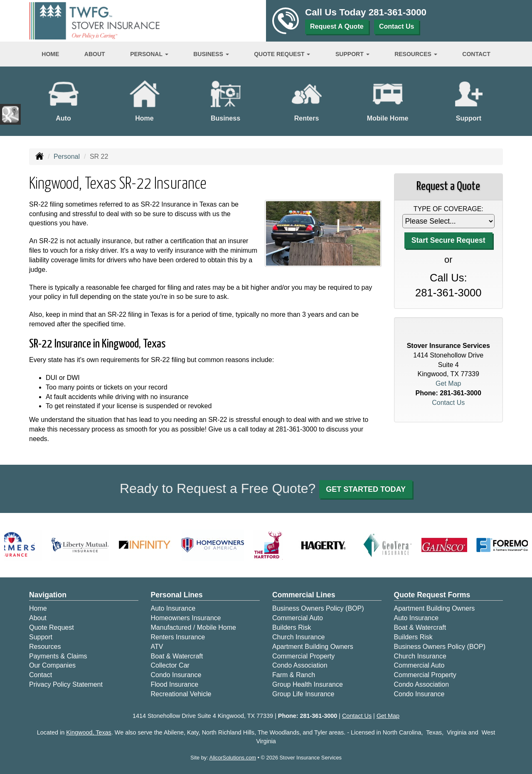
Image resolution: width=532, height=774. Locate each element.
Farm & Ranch (294, 675)
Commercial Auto (298, 618)
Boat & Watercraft (177, 656)
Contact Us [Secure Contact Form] (448, 403)
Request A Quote (337, 26)
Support (41, 637)
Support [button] (352, 54)
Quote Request (52, 627)
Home (50, 54)
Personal (67, 157)
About (95, 54)
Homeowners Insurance (186, 618)
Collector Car (170, 665)
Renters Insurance (178, 637)
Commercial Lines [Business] (304, 595)
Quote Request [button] (282, 54)
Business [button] (211, 54)
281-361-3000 (398, 12)
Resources (45, 647)
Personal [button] (149, 54)
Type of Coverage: (448, 209)
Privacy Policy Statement (66, 684)
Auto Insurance (173, 608)
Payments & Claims (58, 656)
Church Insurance (298, 637)
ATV (157, 647)
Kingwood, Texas (89, 732)
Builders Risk (292, 627)
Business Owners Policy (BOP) (318, 608)
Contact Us (397, 26)
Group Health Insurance (308, 684)
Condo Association (300, 665)
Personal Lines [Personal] (177, 595)
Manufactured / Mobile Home (193, 627)
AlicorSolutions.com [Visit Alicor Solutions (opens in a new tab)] (233, 758)
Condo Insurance (176, 675)
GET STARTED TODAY (366, 489)
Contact (476, 54)
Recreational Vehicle (181, 694)
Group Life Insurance (303, 694)
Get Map (448, 383)
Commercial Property (303, 656)
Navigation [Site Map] (48, 595)
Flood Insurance (175, 684)
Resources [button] (416, 54)
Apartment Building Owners (313, 647)
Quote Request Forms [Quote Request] (432, 595)
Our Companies (52, 665)
